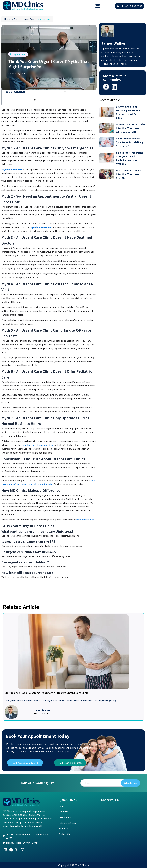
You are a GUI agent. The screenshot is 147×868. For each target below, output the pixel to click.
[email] (108, 783)
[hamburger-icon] (98, 6)
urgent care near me (40, 227)
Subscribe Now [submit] (130, 783)
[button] (65, 92)
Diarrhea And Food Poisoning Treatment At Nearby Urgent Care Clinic (46, 693)
